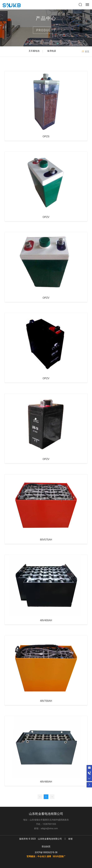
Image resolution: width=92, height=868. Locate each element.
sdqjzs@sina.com (49, 828)
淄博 (49, 856)
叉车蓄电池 (34, 51)
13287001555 (49, 824)
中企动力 (42, 856)
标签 (71, 839)
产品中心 (46, 20)
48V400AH (46, 620)
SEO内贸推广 (59, 856)
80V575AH (46, 540)
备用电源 (52, 51)
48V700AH (46, 701)
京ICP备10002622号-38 (46, 852)
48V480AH (46, 782)
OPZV (46, 217)
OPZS (46, 136)
